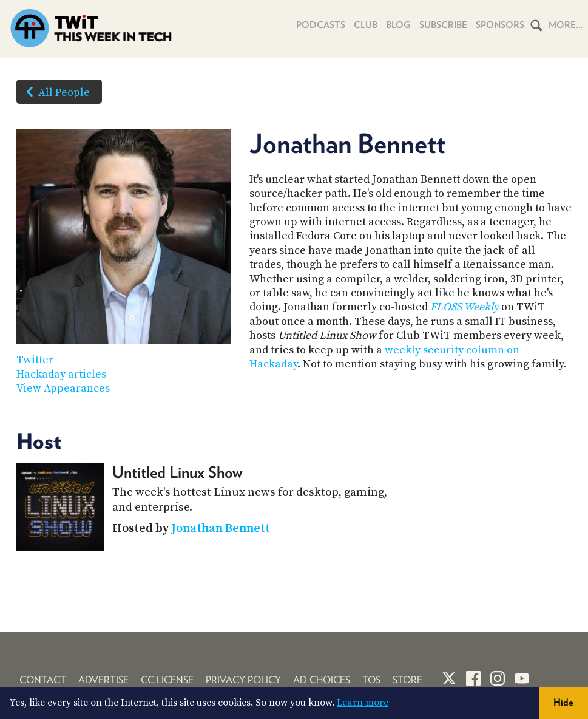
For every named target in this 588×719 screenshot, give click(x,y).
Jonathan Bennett (221, 529)
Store (407, 680)
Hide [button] (563, 702)
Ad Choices (322, 680)
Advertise (103, 680)
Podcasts (321, 25)
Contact (43, 680)
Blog (398, 25)
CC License (167, 680)
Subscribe (443, 25)
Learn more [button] (363, 703)
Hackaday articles (61, 374)
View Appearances (63, 388)
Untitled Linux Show (177, 472)
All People (56, 92)
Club (366, 25)
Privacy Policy (243, 680)
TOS (371, 680)
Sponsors (500, 25)
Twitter (35, 360)
